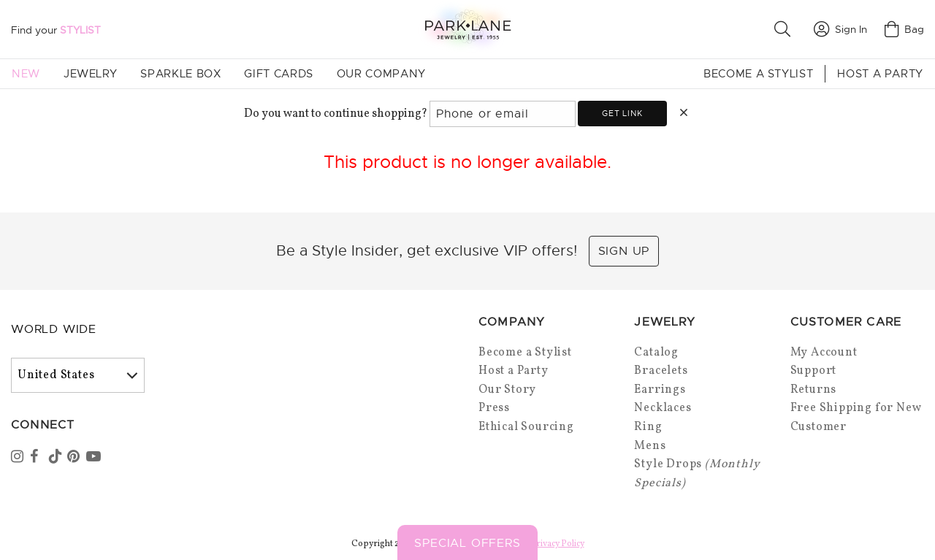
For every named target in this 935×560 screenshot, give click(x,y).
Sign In (840, 29)
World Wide (54, 329)
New (26, 74)
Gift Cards (278, 74)
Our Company (381, 74)
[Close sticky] (867, 492)
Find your (56, 30)
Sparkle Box (180, 74)
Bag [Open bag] (904, 29)
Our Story (507, 390)
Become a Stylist (758, 74)
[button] (785, 29)
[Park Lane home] (467, 29)
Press (494, 408)
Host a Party (880, 74)
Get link (622, 113)
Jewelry (90, 74)
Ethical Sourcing (526, 427)
